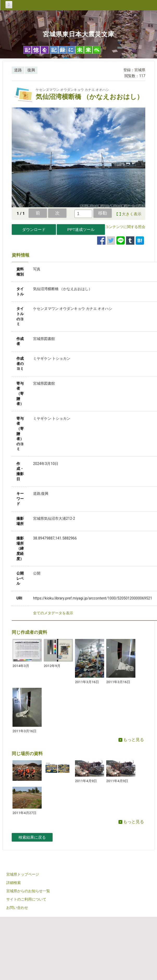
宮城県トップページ (23, 874)
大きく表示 (132, 214)
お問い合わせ (17, 908)
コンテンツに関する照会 (125, 227)
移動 (103, 213)
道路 (18, 70)
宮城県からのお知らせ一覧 (28, 891)
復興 (31, 70)
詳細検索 (14, 883)
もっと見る (131, 740)
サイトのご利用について (26, 899)
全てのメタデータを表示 (53, 613)
